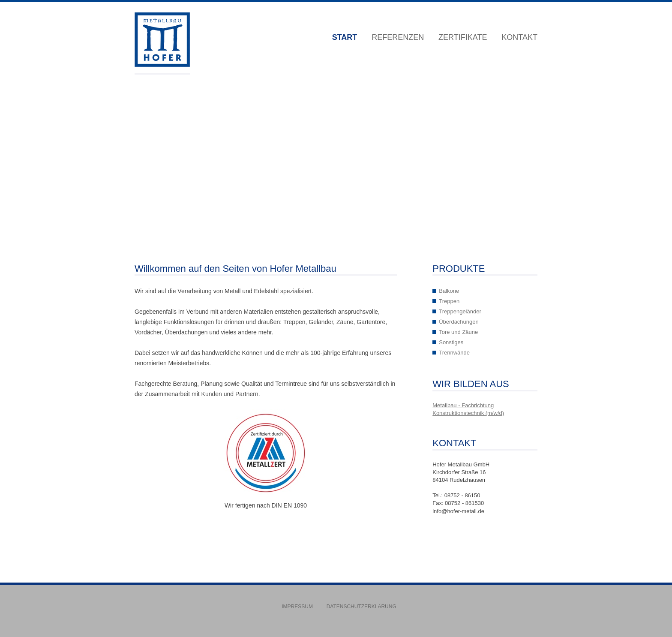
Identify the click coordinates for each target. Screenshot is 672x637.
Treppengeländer (460, 311)
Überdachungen (459, 322)
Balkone (449, 291)
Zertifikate (463, 37)
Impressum (297, 607)
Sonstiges (451, 342)
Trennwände (454, 353)
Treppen (449, 301)
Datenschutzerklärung (361, 607)
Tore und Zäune (458, 332)
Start (345, 37)
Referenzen (398, 37)
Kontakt (519, 37)
